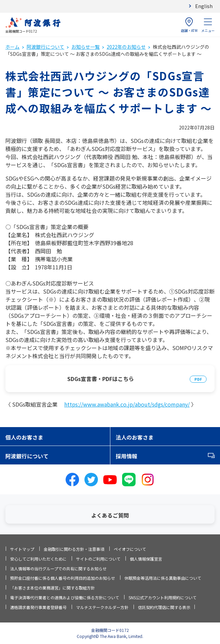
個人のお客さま (24, 437)
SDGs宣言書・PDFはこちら (101, 379)
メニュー (208, 25)
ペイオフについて (130, 549)
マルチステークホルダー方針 (102, 607)
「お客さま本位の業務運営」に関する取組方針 (52, 588)
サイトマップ (22, 549)
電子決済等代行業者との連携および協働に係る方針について (65, 597)
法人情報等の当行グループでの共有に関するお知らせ (58, 569)
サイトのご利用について (98, 559)
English (204, 6)
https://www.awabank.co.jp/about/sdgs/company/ (127, 404)
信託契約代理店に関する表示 (164, 607)
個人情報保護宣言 (146, 559)
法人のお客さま (135, 437)
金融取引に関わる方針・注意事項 (74, 549)
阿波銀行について (45, 47)
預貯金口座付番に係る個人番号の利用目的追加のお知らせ (63, 578)
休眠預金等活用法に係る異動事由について (163, 578)
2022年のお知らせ (126, 47)
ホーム (12, 47)
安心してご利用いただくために (38, 559)
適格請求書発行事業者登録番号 (38, 607)
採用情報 (126, 456)
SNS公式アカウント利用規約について (162, 597)
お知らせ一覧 (85, 47)
